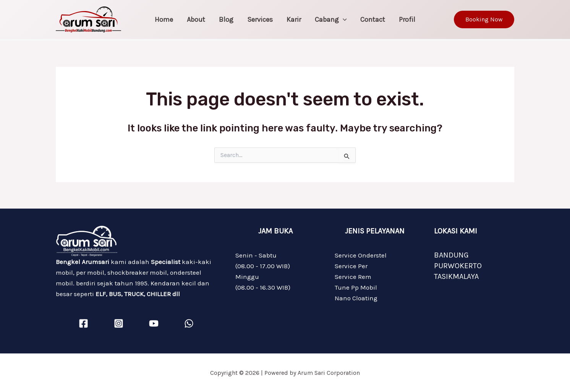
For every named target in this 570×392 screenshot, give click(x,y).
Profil (407, 19)
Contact (373, 19)
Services (260, 19)
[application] (343, 19)
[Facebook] (83, 323)
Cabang (331, 19)
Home (164, 19)
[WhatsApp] (189, 323)
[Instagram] (119, 323)
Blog (226, 19)
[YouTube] (154, 323)
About (196, 19)
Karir (294, 19)
